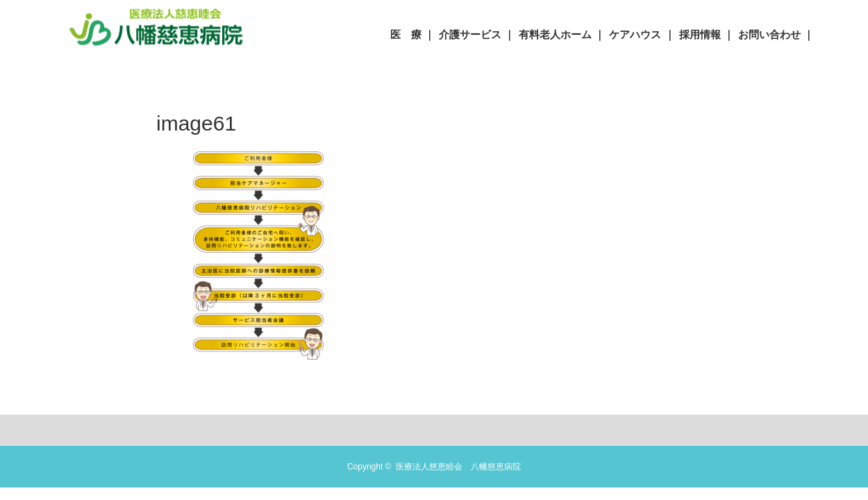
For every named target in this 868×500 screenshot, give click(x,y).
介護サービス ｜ (477, 34)
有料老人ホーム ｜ (562, 34)
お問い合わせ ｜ (776, 34)
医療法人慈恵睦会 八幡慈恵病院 (458, 467)
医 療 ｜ (412, 34)
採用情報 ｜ (707, 34)
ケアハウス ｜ (642, 34)
